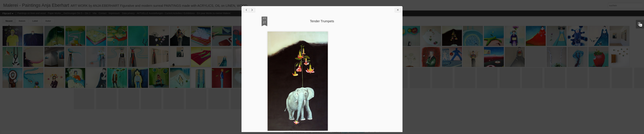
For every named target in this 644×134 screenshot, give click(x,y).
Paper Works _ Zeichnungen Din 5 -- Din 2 (69, 13)
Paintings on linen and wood (31, 13)
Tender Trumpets (322, 21)
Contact (103, 13)
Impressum (114, 13)
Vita (95, 13)
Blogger (345, 132)
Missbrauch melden (356, 132)
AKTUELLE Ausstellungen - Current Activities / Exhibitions (166, 13)
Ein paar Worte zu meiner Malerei (214, 13)
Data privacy (128, 13)
